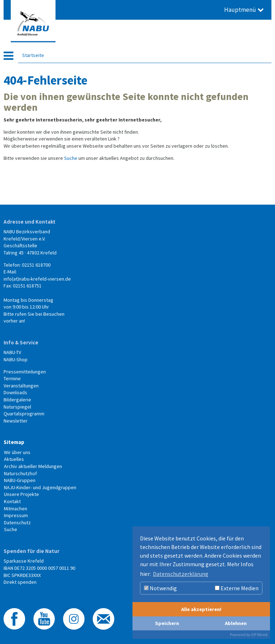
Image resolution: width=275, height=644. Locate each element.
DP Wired (259, 635)
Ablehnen (236, 623)
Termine (12, 378)
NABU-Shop (16, 359)
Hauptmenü (244, 10)
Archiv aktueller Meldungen (33, 466)
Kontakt (12, 501)
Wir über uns (17, 452)
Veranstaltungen (21, 386)
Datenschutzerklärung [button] (181, 574)
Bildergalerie (17, 400)
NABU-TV (12, 352)
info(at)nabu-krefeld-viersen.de (37, 279)
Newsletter (16, 421)
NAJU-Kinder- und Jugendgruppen (40, 487)
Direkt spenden (20, 582)
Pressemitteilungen (25, 372)
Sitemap (14, 442)
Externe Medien (237, 588)
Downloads (15, 392)
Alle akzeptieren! (201, 609)
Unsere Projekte (21, 494)
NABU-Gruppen (20, 480)
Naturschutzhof (20, 473)
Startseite (33, 55)
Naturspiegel (17, 407)
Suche (71, 158)
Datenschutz (17, 523)
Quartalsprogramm (24, 414)
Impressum (16, 515)
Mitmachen (16, 509)
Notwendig (160, 588)
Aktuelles (14, 459)
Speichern (167, 623)
